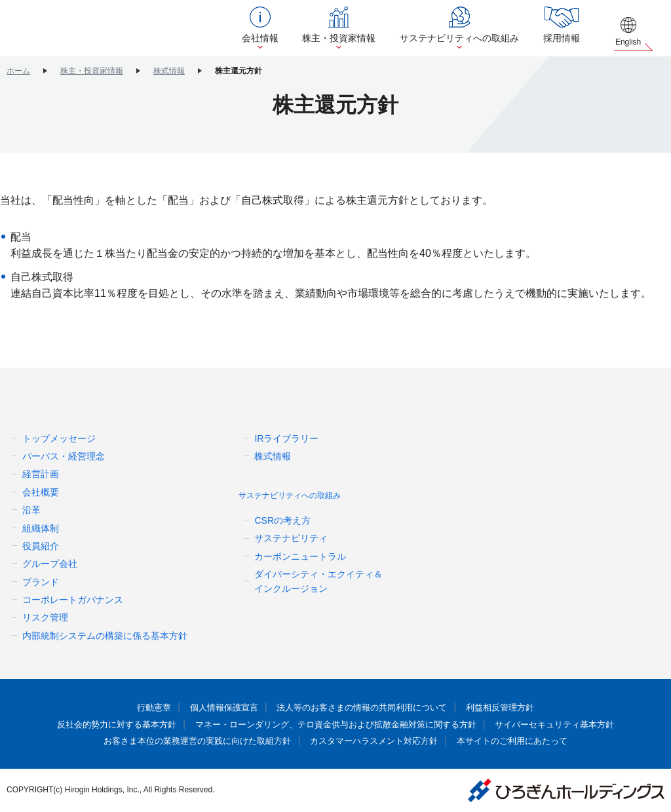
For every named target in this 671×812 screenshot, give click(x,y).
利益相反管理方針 (489, 708)
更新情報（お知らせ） (524, 466)
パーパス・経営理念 (64, 456)
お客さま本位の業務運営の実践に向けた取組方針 (206, 741)
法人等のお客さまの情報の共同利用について (360, 708)
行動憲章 (166, 708)
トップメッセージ (59, 438)
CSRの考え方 (282, 520)
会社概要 (41, 492)
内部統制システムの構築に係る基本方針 (105, 636)
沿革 (31, 510)
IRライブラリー (286, 438)
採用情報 (569, 38)
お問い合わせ (503, 493)
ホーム (18, 71)
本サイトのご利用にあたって (500, 741)
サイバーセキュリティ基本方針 (539, 725)
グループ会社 (50, 564)
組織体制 (41, 528)
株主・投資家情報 (357, 38)
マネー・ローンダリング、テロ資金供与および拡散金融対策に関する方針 (335, 725)
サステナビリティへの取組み (472, 38)
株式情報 (169, 71)
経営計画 (41, 474)
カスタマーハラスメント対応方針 (371, 741)
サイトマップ (503, 519)
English (631, 42)
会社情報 (284, 38)
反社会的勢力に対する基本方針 (132, 725)
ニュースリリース (513, 439)
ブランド (41, 582)
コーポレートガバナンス (73, 600)
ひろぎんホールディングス (98, 28)
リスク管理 (45, 617)
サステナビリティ (291, 538)
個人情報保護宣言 (232, 708)
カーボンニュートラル (300, 556)
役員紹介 (41, 546)
